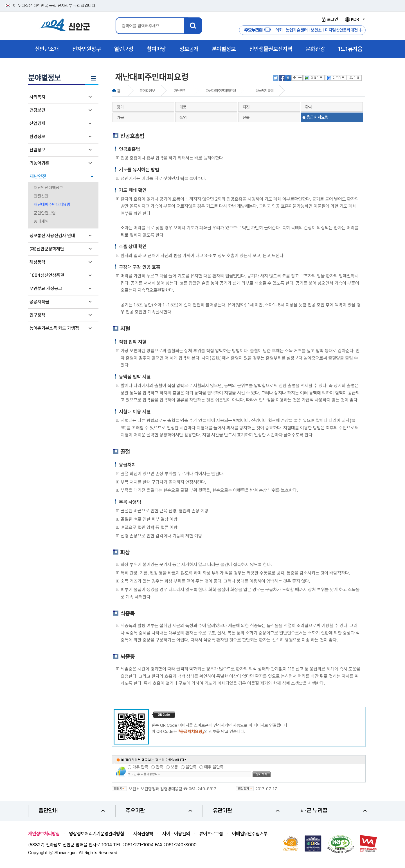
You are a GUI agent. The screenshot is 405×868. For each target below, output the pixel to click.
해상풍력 (37, 262)
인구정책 (37, 315)
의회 (279, 30)
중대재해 (41, 221)
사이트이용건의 (176, 834)
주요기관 (159, 811)
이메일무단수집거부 (250, 834)
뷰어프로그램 (211, 834)
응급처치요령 (264, 91)
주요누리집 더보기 (361, 30)
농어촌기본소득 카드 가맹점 (54, 328)
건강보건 (37, 110)
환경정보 (37, 137)
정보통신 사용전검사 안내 (52, 236)
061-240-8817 (202, 789)
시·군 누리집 (333, 811)
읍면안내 (72, 811)
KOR (355, 19)
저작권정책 (143, 834)
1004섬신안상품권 (47, 275)
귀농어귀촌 (39, 163)
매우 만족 (140, 767)
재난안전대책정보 (48, 188)
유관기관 (246, 811)
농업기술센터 (297, 30)
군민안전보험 (45, 213)
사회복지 (37, 97)
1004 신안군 (65, 26)
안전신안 (41, 196)
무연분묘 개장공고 (46, 289)
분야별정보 (147, 91)
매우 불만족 (214, 767)
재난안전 (38, 176)
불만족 (191, 767)
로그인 (329, 19)
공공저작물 (39, 302)
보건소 (316, 30)
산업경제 (37, 123)
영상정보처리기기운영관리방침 (96, 834)
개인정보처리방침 (44, 834)
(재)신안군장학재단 (47, 249)
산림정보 (37, 150)
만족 (159, 767)
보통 (174, 767)
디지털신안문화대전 (341, 30)
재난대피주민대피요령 (52, 205)
